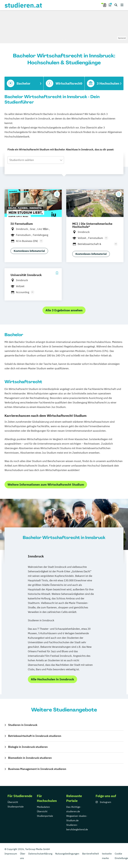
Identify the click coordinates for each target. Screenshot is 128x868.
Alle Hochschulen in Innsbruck (52, 679)
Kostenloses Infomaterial (29, 251)
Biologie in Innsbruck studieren (28, 747)
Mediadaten (43, 807)
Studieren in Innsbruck (23, 725)
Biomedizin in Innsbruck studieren (30, 758)
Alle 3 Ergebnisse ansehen (64, 310)
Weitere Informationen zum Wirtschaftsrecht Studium (46, 484)
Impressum (11, 854)
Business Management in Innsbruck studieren (37, 769)
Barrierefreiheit (91, 854)
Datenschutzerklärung (40, 854)
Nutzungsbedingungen (67, 854)
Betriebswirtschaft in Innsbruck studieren (35, 736)
